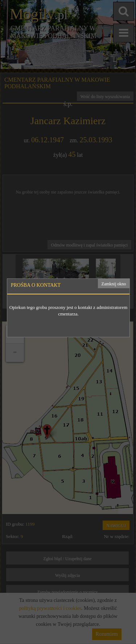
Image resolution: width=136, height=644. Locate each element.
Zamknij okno (114, 284)
